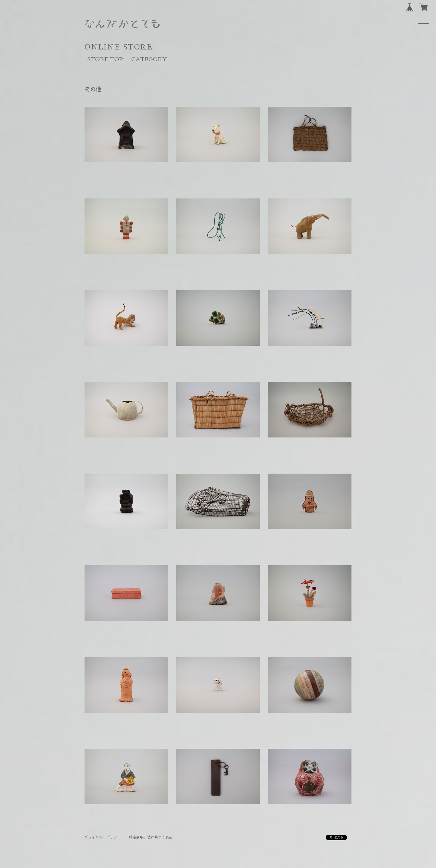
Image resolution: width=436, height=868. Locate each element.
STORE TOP (105, 59)
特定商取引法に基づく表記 (151, 837)
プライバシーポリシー (103, 837)
